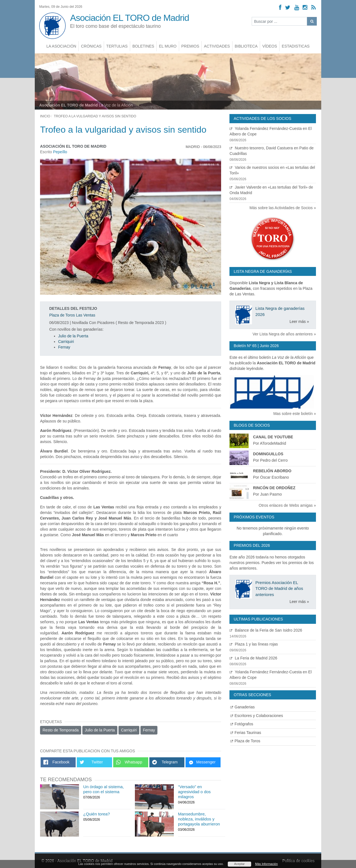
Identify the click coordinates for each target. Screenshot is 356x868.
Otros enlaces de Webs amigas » (287, 505)
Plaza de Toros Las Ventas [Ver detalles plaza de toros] (72, 315)
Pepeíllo (60, 152)
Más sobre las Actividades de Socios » (283, 208)
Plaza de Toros (245, 741)
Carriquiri (66, 342)
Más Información (266, 864)
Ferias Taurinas (246, 733)
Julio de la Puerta (73, 336)
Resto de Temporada (61, 730)
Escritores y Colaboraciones (257, 716)
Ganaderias (242, 707)
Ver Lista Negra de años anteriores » (284, 334)
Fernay (64, 347)
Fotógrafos (242, 724)
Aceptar (239, 864)
